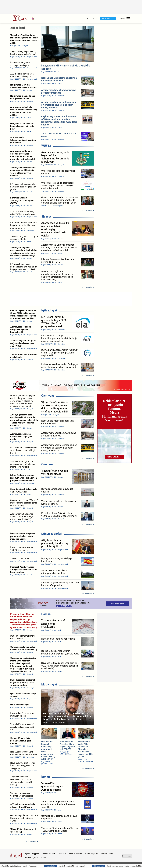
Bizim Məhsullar (75, 854)
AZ (94, 18)
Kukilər (44, 858)
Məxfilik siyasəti (31, 858)
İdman (46, 777)
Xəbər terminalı (108, 18)
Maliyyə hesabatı (49, 854)
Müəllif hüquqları (91, 854)
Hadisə (46, 614)
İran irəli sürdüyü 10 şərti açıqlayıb (96, 866)
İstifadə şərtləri (107, 854)
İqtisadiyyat (49, 310)
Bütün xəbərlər (87, 211)
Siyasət (46, 217)
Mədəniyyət (49, 684)
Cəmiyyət (48, 396)
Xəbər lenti (18, 28)
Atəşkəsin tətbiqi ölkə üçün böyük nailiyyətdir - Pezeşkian (39, 866)
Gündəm (47, 464)
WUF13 (46, 146)
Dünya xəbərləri (52, 534)
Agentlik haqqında (32, 854)
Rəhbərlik (62, 854)
